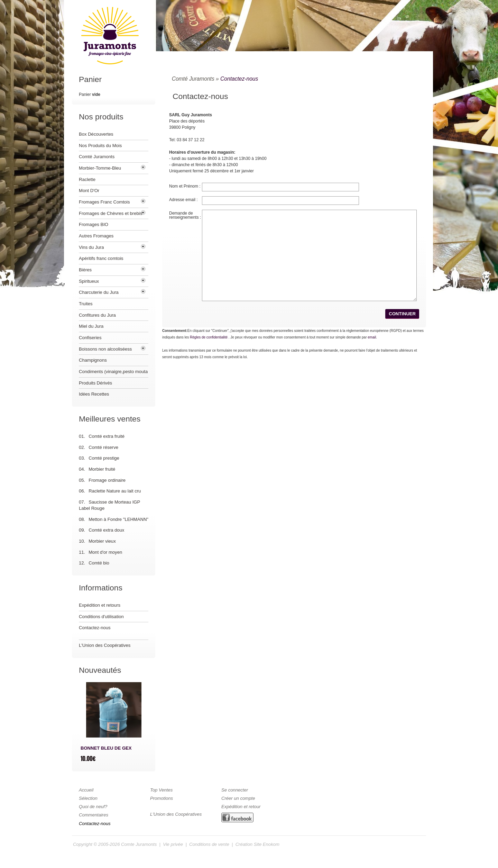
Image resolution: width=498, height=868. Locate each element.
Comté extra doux (106, 530)
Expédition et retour (241, 807)
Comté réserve (103, 447)
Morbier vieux (102, 541)
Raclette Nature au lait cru (115, 491)
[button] (402, 314)
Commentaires (94, 815)
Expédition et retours (100, 605)
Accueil (86, 790)
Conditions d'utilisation (101, 617)
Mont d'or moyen (105, 552)
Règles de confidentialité (209, 337)
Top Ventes (161, 790)
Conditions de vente (209, 844)
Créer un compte (238, 798)
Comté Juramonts (193, 79)
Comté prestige (104, 458)
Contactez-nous (239, 79)
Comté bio (99, 563)
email (372, 337)
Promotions (162, 798)
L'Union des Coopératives (105, 645)
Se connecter (235, 790)
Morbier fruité (102, 469)
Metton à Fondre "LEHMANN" (118, 519)
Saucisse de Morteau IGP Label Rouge (109, 505)
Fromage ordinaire (107, 480)
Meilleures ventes (110, 419)
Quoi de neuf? (93, 807)
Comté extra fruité (107, 436)
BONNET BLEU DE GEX (106, 748)
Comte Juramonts (139, 844)
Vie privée (173, 844)
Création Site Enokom (257, 844)
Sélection (88, 798)
